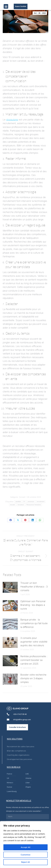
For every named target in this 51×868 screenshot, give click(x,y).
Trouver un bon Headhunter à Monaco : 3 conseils (34, 587)
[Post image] (10, 587)
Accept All (26, 847)
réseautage (12, 120)
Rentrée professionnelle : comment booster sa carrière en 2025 (34, 660)
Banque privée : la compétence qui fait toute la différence (34, 623)
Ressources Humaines (34, 505)
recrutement (41, 502)
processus (31, 502)
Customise (26, 855)
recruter (13, 505)
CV (24, 502)
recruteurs (21, 505)
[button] (6, 6)
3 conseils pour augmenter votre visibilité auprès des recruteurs (34, 642)
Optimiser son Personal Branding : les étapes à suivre (33, 605)
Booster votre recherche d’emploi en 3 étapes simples (33, 678)
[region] (26, 845)
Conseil (22, 497)
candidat (18, 502)
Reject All (26, 862)
